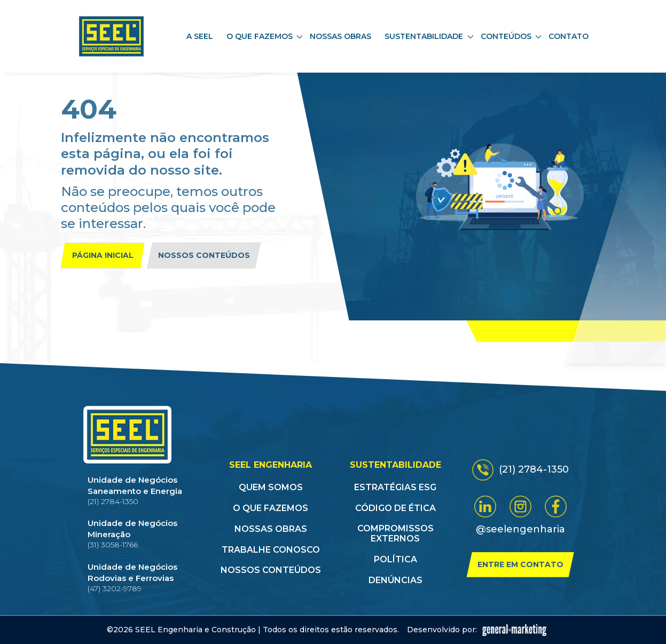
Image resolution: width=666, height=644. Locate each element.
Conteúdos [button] (511, 36)
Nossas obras (340, 36)
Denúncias (395, 580)
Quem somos (271, 487)
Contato (569, 36)
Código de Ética (395, 508)
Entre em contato (520, 564)
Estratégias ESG (395, 487)
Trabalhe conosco (271, 550)
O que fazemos (271, 508)
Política (395, 559)
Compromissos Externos (395, 533)
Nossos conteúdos (204, 255)
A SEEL (200, 36)
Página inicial (103, 255)
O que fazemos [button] (265, 36)
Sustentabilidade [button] (429, 36)
